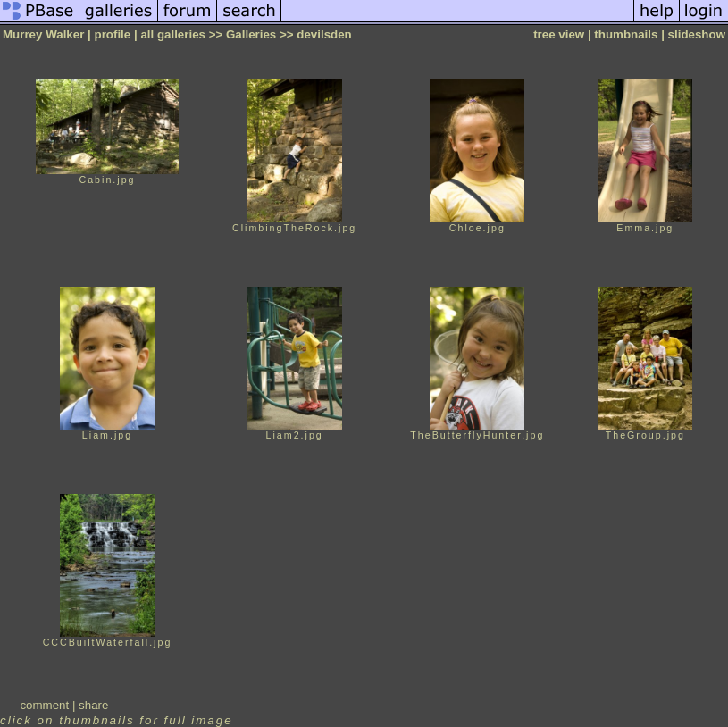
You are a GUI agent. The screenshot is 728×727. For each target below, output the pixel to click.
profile (113, 34)
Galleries (251, 34)
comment (44, 705)
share (93, 705)
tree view (559, 34)
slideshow (697, 34)
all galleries (173, 34)
